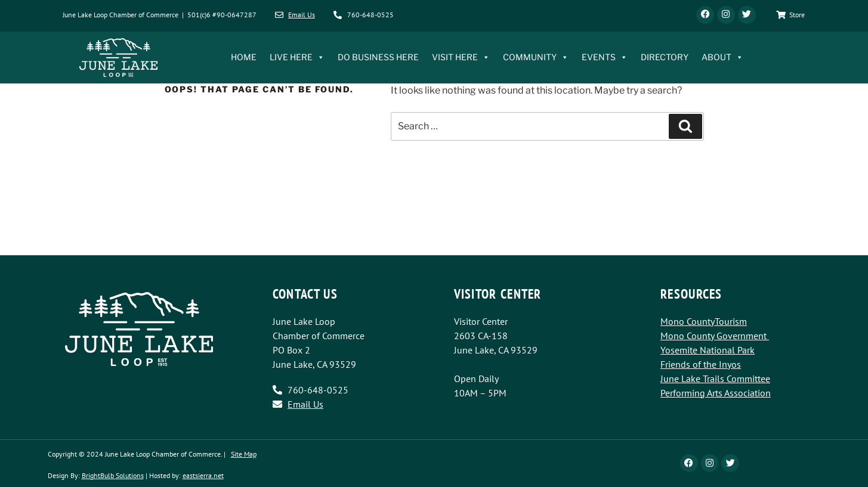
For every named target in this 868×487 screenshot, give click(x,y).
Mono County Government (713, 336)
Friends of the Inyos (701, 364)
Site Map (244, 454)
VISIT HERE (461, 58)
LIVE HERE (297, 58)
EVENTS (605, 58)
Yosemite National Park (708, 350)
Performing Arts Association (716, 393)
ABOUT (722, 58)
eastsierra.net (203, 475)
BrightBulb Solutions (113, 475)
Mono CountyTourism (704, 321)
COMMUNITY (536, 58)
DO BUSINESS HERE (378, 58)
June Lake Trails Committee (715, 379)
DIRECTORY (665, 58)
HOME (244, 58)
